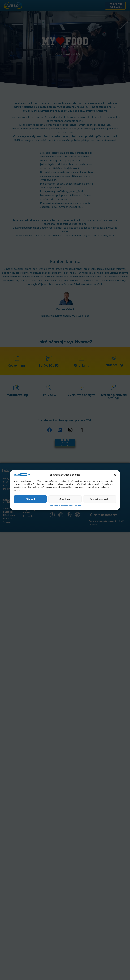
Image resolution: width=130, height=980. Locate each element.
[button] (115, 475)
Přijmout (30, 499)
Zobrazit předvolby (100, 499)
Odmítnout (65, 499)
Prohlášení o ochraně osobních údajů (66, 506)
